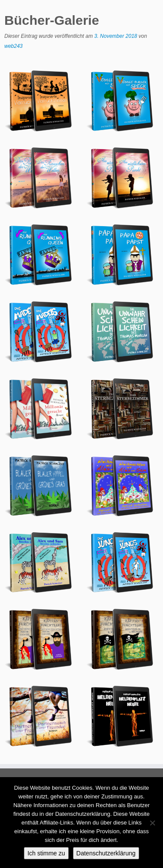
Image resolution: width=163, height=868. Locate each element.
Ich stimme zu (46, 853)
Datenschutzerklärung (106, 853)
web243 (13, 46)
